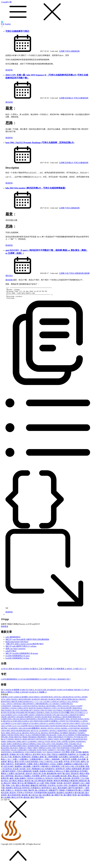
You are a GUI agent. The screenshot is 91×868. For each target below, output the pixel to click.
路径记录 (38, 776)
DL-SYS (16, 713)
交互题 (16, 771)
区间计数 (59, 781)
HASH (38, 719)
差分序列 (37, 757)
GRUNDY (12, 719)
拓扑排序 (68, 785)
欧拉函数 (57, 778)
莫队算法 (9, 276)
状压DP (13, 795)
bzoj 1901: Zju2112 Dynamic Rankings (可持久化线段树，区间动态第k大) (40, 143)
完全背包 (52, 788)
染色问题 (67, 781)
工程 (42, 671)
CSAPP (45, 682)
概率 (84, 764)
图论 (19, 788)
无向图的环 (74, 788)
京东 (29, 771)
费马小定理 (20, 764)
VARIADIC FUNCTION (38, 752)
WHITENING (7, 754)
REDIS (12, 742)
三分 (83, 781)
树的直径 (43, 783)
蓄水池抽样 (63, 790)
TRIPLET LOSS (45, 750)
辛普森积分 (36, 790)
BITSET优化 (67, 702)
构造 (19, 694)
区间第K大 (41, 781)
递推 (42, 759)
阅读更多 (9, 70)
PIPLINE (5, 739)
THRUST (23, 750)
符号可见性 (76, 764)
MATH (10, 692)
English (8, 24)
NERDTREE (63, 733)
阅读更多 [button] (5, 629)
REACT (5, 742)
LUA (15, 728)
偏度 (12, 781)
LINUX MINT (75, 726)
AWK (9, 702)
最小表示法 (34, 797)
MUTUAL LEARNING (40, 733)
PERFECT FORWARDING (79, 737)
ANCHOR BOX (47, 699)
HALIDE (21, 719)
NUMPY (82, 735)
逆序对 (44, 778)
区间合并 (50, 781)
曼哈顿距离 (52, 776)
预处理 (32, 793)
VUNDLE (74, 752)
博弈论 (11, 694)
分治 (56, 764)
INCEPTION (43, 721)
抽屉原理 (64, 757)
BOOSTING (6, 704)
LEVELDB (34, 726)
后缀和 (60, 766)
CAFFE (54, 704)
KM (42, 723)
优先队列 (19, 793)
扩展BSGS (59, 774)
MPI (9, 733)
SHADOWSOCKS (80, 742)
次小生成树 (82, 757)
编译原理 (5, 757)
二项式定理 (66, 762)
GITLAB (56, 717)
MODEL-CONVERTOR (71, 731)
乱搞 (44, 776)
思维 (48, 785)
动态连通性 (64, 759)
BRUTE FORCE (29, 692)
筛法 (7, 783)
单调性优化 (27, 759)
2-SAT (11, 699)
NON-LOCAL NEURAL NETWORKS (45, 735)
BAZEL (15, 702)
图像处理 (35, 788)
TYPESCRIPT (76, 750)
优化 (78, 671)
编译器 (86, 754)
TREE (30, 750)
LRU (3, 728)
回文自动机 (9, 769)
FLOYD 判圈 (65, 715)
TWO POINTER (63, 750)
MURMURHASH (23, 733)
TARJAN (44, 748)
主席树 (62, 51)
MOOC (71, 671)
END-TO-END (47, 713)
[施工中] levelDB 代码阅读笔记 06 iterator (22, 656)
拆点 (44, 757)
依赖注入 (10, 793)
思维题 (54, 785)
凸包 (13, 788)
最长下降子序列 (37, 800)
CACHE (47, 704)
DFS (62, 692)
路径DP (29, 776)
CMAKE (56, 706)
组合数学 (70, 795)
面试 (36, 671)
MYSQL (54, 733)
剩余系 (28, 783)
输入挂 (35, 783)
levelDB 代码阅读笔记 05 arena (18, 658)
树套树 (50, 783)
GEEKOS (40, 717)
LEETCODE (43, 692)
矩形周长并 (61, 771)
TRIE (36, 750)
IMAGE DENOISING (29, 721)
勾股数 (30, 766)
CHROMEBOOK (42, 706)
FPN (73, 715)
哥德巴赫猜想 (21, 766)
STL (79, 746)
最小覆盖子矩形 (71, 797)
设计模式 (13, 783)
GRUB (4, 719)
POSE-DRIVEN (16, 739)
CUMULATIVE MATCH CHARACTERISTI (34, 710)
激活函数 (28, 769)
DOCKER (25, 713)
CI (51, 706)
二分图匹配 (23, 762)
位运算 (60, 788)
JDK (68, 721)
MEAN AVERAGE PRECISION (75, 728)
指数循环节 (54, 793)
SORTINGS (18, 746)
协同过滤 (18, 790)
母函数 (43, 694)
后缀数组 (69, 766)
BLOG (76, 702)
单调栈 (36, 759)
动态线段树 (74, 759)
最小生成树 (6, 800)
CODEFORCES (67, 706)
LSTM (9, 728)
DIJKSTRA (77, 710)
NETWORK (73, 733)
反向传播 (82, 762)
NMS (8, 735)
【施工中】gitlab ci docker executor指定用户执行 (25, 646)
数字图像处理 (31, 785)
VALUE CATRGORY (19, 752)
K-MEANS (6, 723)
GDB (26, 717)
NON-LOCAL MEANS (20, 735)
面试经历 (75, 776)
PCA (66, 737)
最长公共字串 (18, 800)
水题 (43, 785)
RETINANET (42, 742)
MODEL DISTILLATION (51, 731)
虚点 (55, 790)
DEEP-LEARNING (24, 671)
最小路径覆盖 (84, 797)
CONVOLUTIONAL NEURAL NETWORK (39, 708)
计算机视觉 (61, 671)
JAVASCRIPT (60, 721)
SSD (39, 746)
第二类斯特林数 (52, 759)
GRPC (82, 717)
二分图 (14, 762)
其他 (12, 671)
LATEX (85, 723)
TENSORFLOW (55, 748)
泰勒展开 (77, 785)
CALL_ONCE (7, 706)
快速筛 (51, 774)
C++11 (40, 704)
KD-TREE (35, 723)
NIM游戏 (83, 733)
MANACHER (34, 728)
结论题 (23, 771)
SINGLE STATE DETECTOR (50, 744)
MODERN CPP (64, 682)
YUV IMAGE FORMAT (52, 754)
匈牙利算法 (47, 790)
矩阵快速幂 (77, 771)
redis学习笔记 (11, 653)
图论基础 (26, 788)
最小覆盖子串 (58, 797)
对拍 (82, 759)
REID (25, 742)
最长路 (27, 800)
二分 (8, 762)
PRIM (25, 739)
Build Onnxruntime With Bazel (17, 644)
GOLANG (65, 717)
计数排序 (36, 769)
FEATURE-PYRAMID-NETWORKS (22, 715)
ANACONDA (34, 699)
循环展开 (79, 790)
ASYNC (78, 699)
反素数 (74, 762)
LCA (14, 726)
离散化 (5, 776)
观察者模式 (45, 766)
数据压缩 (84, 783)
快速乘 (36, 774)
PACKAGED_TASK (55, 737)
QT (85, 739)
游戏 (26, 793)
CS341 (73, 708)
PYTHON (69, 739)
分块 (67, 273)
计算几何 (65, 769)
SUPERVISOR (34, 748)
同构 (8, 788)
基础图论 (19, 769)
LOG (88, 726)
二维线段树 (55, 762)
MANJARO (45, 728)
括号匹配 (84, 774)
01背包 (4, 699)
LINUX (66, 726)
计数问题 (45, 769)
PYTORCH (79, 739)
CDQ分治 (17, 706)
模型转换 (10, 778)
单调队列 (17, 759)
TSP (54, 750)
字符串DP (29, 795)
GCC (16, 717)
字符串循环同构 (41, 795)
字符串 (21, 795)
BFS (21, 702)
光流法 (54, 766)
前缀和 (23, 781)
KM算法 (55, 723)
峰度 (61, 764)
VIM (68, 752)
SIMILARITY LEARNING (27, 744)
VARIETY (52, 752)
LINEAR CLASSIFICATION (51, 726)
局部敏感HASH (38, 771)
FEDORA (41, 715)
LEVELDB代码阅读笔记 (31, 682)
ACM (5, 671)
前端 (17, 781)
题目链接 (9, 102)
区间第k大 (69, 98)
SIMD (4, 744)
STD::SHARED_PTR (60, 746)
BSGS (29, 704)
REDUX (19, 742)
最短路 (25, 797)
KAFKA (26, 723)
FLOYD (55, 715)
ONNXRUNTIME (39, 737)
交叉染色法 (8, 771)
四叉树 (60, 785)
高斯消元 (10, 766)
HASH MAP (47, 719)
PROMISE (33, 739)
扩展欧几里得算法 (72, 774)
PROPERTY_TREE (45, 739)
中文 (3, 24)
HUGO (16, 721)
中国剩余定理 (72, 793)
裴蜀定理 (5, 781)
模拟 (4, 694)
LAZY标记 (6, 726)
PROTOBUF (59, 739)
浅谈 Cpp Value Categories (15, 651)
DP (3, 692)
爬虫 (70, 778)
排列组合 (84, 778)
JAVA (51, 721)
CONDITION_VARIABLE (12, 708)
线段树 (87, 273)
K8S (20, 723)
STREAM (5, 748)
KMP (48, 723)
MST (14, 733)
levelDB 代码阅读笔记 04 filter (17, 661)
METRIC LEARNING (10, 731)
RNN (57, 742)
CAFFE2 (62, 704)
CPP (86, 692)
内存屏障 (36, 778)
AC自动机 (24, 699)
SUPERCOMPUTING (19, 748)
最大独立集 (80, 795)
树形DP (57, 783)
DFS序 (69, 710)
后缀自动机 (79, 766)
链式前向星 (21, 776)
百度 (73, 754)
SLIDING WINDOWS (77, 744)
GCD (21, 717)
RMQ (51, 742)
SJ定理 (65, 744)
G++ (86, 715)
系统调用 (83, 788)
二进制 (47, 762)
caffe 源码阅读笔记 (13, 639)
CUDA (13, 710)
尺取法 (55, 757)
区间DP (31, 781)
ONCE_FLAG (26, 737)
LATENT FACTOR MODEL (70, 723)
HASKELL (58, 719)
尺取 (49, 757)
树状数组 (66, 783)
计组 (73, 769)
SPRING (33, 746)
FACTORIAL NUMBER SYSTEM (67, 713)
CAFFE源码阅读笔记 (11, 682)
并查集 (13, 757)
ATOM (85, 699)
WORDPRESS (19, 754)
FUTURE (79, 715)
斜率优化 (27, 790)
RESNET (32, 742)
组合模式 (61, 795)
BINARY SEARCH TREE (51, 702)
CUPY (55, 710)
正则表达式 (44, 793)
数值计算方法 (18, 785)
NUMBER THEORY (74, 692)
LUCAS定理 (23, 728)
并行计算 (21, 757)
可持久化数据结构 (72, 51)
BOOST (83, 702)
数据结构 (75, 783)
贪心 (84, 785)
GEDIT (32, 717)
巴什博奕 (66, 754)
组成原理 (52, 795)
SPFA (26, 746)
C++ (84, 671)
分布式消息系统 (32, 764)
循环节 (72, 790)
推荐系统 (44, 788)
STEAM (73, 746)
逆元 (50, 778)
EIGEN (37, 713)
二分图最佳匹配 (36, 762)
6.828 (17, 699)
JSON (87, 721)
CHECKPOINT (28, 706)
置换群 (63, 793)
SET (62, 742)
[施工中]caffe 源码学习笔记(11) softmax (21, 649)
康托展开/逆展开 (10, 774)
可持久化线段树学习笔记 (17, 31)
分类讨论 (49, 764)
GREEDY (54, 692)
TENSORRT (68, 748)
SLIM (4, 746)
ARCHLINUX (68, 699)
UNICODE (6, 752)
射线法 (21, 783)
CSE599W (5, 710)
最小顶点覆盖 (45, 797)
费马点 (11, 764)
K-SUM (14, 723)
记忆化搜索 (80, 769)
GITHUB (48, 717)
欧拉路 (64, 778)
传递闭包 (72, 757)
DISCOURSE (7, 713)
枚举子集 (62, 776)
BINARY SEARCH (30, 694)
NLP (3, 735)
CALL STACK (72, 704)
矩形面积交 (50, 771)
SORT (10, 746)
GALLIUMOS (7, 717)
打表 (10, 759)
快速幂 (44, 774)
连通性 (12, 776)
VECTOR (61, 752)
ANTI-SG (58, 699)
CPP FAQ (53, 682)
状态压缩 (5, 795)
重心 (81, 793)
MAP (53, 728)
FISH (48, 715)
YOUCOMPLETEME (34, 754)
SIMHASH (12, 744)
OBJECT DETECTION (10, 737)
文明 (66, 788)
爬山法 (76, 778)
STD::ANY (47, 746)
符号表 (67, 764)
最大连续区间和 (15, 797)
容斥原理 (76, 781)
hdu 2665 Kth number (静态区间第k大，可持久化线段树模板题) (35, 188)
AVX (3, 702)
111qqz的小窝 (45, 11)
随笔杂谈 (50, 671)
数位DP (8, 785)
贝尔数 (79, 754)
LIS (83, 726)
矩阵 (69, 771)
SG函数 (68, 742)
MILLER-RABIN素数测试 (30, 731)
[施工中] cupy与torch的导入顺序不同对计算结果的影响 (27, 642)
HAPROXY (30, 719)
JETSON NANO (77, 721)
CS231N (66, 708)
